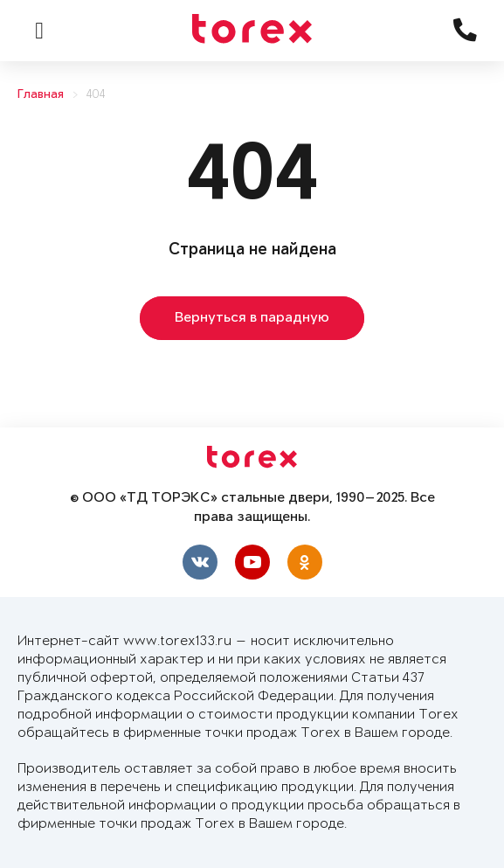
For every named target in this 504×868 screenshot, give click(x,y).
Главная (41, 95)
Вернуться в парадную (252, 318)
